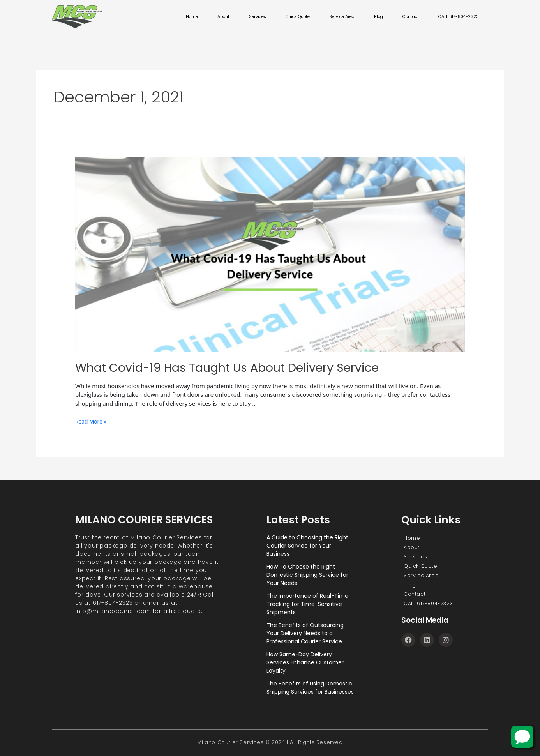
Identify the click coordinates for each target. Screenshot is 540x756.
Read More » (92, 421)
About (213, 17)
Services (248, 17)
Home (181, 17)
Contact (408, 17)
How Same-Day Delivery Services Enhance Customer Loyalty (305, 662)
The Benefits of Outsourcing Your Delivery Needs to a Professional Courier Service (305, 633)
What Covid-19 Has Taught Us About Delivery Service (227, 368)
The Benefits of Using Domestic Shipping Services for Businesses (310, 688)
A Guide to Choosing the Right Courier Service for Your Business (307, 546)
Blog (375, 17)
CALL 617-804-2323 (458, 17)
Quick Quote (290, 17)
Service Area (337, 17)
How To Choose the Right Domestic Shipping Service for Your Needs (307, 575)
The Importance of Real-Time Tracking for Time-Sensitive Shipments (307, 604)
